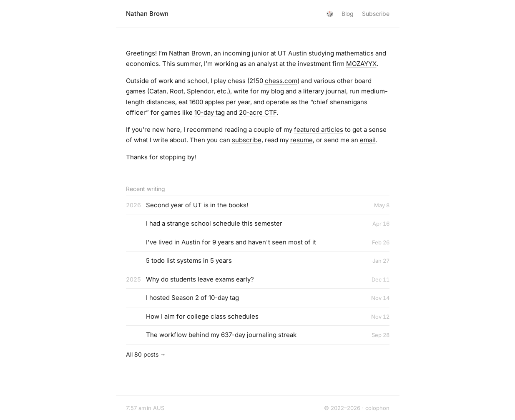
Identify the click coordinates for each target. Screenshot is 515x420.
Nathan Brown (147, 14)
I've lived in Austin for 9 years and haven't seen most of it (231, 242)
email (368, 140)
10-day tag (210, 112)
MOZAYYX (361, 64)
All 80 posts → (146, 354)
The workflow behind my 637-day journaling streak (221, 335)
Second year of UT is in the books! (197, 205)
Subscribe (376, 14)
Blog (348, 14)
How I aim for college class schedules (202, 316)
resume (301, 140)
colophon (377, 408)
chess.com (281, 81)
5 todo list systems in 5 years (189, 260)
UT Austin (292, 53)
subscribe (247, 140)
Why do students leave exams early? (200, 279)
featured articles (319, 130)
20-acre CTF (258, 112)
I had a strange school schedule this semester (214, 223)
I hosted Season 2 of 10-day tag (192, 298)
